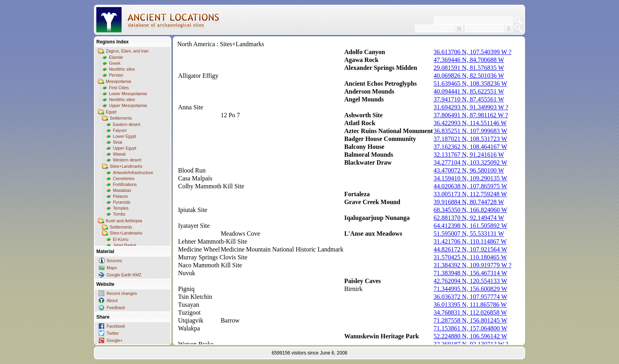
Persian (116, 75)
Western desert (127, 160)
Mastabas (122, 190)
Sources (114, 261)
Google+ (115, 340)
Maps (112, 268)
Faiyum (120, 130)
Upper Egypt (125, 148)
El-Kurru (121, 239)
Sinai (118, 142)
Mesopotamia (118, 81)
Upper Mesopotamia (128, 105)
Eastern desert (127, 124)
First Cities (119, 88)
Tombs (119, 214)
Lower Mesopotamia (128, 94)
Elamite (116, 57)
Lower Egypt (125, 136)
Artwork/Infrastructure (133, 173)
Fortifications (125, 184)
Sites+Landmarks (126, 166)
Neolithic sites (122, 69)
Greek (115, 63)
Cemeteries (124, 178)
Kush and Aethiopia (124, 221)
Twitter (113, 333)
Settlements (121, 118)
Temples (121, 208)
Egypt (111, 112)
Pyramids (122, 202)
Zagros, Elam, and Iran (127, 51)
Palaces (120, 196)
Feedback (116, 308)
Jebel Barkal (125, 245)
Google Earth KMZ (124, 275)
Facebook (116, 326)
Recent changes (122, 293)
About (112, 300)
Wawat (119, 154)
